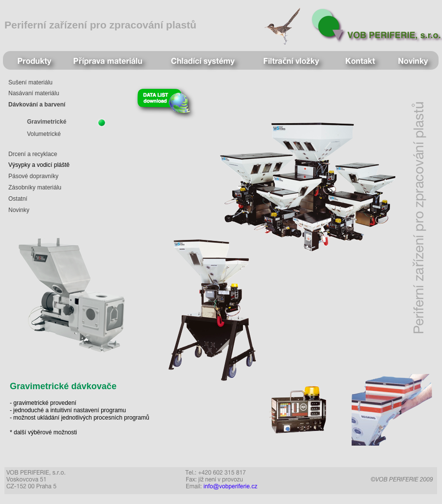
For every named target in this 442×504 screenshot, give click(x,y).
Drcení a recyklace (33, 154)
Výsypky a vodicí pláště (39, 165)
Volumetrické (44, 134)
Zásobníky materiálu (35, 187)
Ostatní (18, 199)
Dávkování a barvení (37, 105)
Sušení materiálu (30, 82)
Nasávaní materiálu (34, 93)
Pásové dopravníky (33, 176)
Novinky (19, 210)
